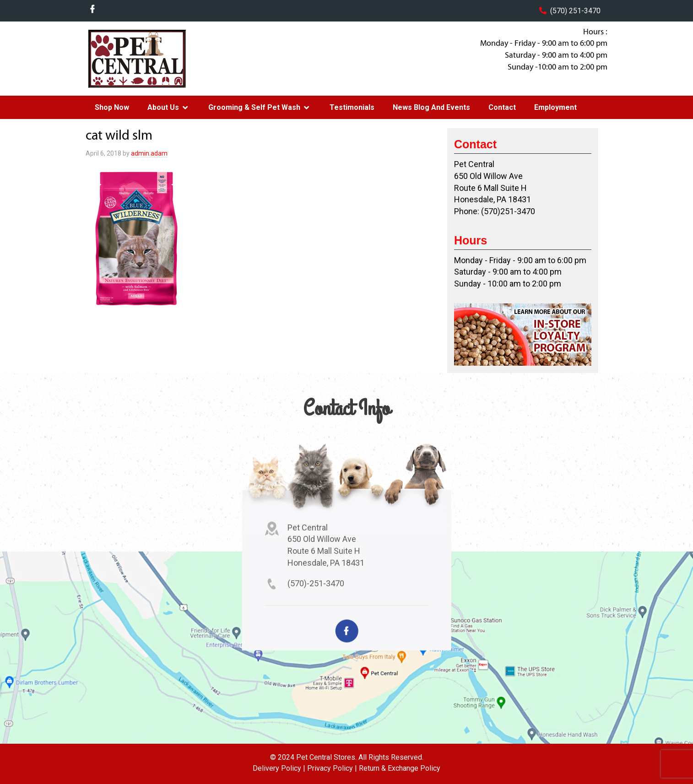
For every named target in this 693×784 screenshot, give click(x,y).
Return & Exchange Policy (400, 768)
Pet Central (159, 59)
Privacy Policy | (332, 768)
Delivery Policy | (279, 768)
